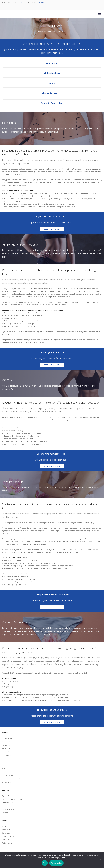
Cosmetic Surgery (8, 775)
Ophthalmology (8, 803)
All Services (6, 769)
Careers (5, 826)
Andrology (6, 772)
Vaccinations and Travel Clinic (12, 779)
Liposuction (52, 63)
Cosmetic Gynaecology (52, 103)
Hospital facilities (8, 836)
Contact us (6, 742)
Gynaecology (7, 796)
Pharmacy (6, 806)
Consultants (6, 830)
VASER (52, 83)
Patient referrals (8, 843)
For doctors (6, 745)
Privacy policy (56, 863)
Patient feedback (8, 840)
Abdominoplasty (52, 73)
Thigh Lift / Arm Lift (52, 93)
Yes (45, 863)
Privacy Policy (7, 755)
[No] (101, 860)
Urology (5, 813)
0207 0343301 (22, 2)
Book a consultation (9, 738)
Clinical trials (7, 782)
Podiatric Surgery (8, 809)
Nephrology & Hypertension (12, 799)
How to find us (7, 752)
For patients (6, 748)
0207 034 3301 (41, 2)
